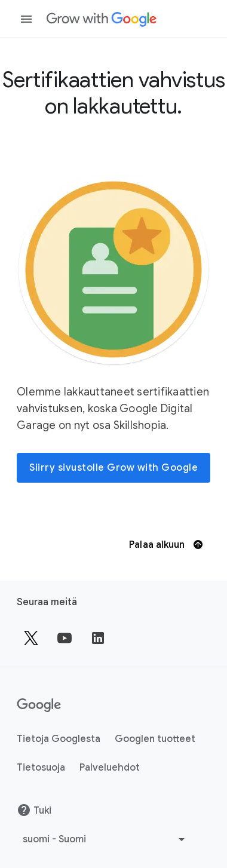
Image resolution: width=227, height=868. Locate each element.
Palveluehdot (110, 768)
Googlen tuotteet (155, 739)
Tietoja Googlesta (59, 739)
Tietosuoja (41, 768)
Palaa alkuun (165, 545)
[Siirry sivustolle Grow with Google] (113, 468)
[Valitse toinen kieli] (105, 839)
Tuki (34, 810)
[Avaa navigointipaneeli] (26, 19)
